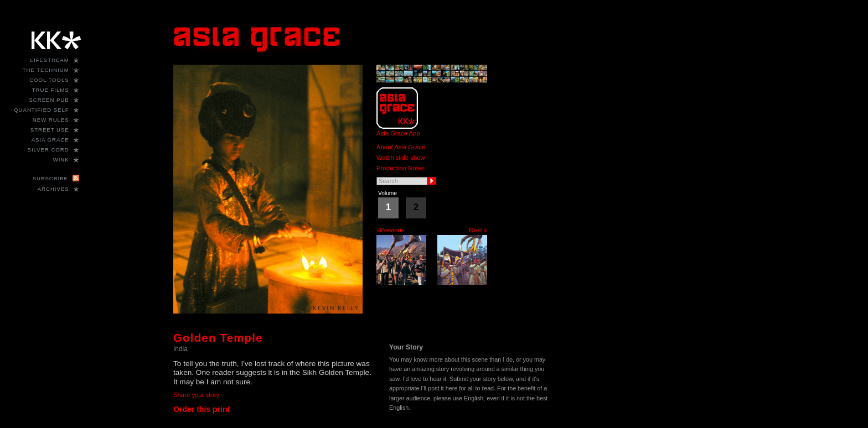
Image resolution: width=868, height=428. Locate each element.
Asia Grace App (398, 133)
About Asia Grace (401, 147)
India (180, 349)
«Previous (390, 230)
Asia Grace (50, 140)
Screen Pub (49, 100)
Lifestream (50, 60)
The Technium (46, 70)
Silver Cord (48, 150)
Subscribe (50, 178)
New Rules (51, 120)
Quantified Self (41, 110)
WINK (61, 160)
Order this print (201, 409)
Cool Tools (49, 80)
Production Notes (401, 168)
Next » (478, 230)
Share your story (196, 395)
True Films (51, 90)
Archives (53, 189)
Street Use (50, 130)
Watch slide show (401, 158)
